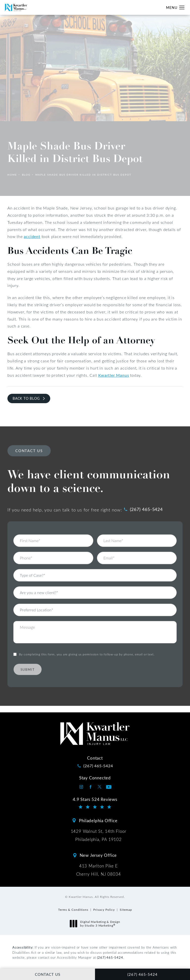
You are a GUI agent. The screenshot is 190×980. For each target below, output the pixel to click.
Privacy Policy (104, 910)
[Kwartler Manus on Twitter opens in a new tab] (100, 787)
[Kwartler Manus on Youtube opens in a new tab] (109, 787)
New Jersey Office (98, 855)
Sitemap (126, 910)
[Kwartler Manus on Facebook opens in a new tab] (90, 787)
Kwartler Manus (114, 375)
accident (32, 236)
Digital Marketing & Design (96, 924)
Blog (26, 175)
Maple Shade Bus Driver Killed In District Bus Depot (83, 175)
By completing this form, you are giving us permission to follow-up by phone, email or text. (87, 644)
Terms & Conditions (73, 910)
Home (12, 175)
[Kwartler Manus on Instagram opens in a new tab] (81, 787)
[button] (182, 8)
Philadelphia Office (98, 820)
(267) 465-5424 (110, 957)
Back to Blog (26, 398)
